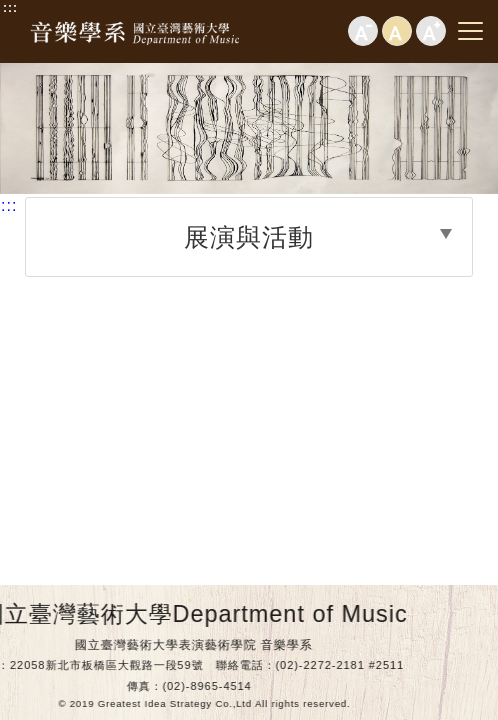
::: (10, 8)
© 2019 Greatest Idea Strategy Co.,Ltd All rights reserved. (181, 703)
